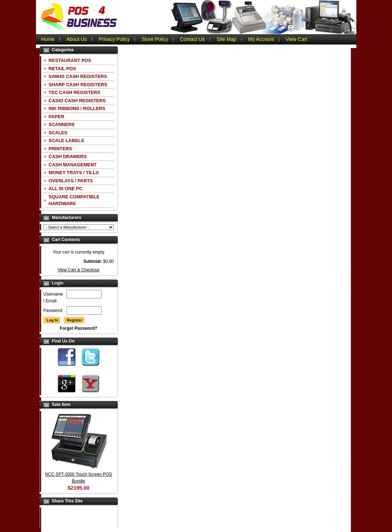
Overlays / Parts (71, 181)
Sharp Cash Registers (78, 85)
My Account (261, 39)
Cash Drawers (68, 157)
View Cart (297, 39)
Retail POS (62, 69)
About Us (77, 39)
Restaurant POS (70, 60)
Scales (58, 133)
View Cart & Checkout (79, 270)
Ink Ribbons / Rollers (77, 108)
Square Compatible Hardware (74, 200)
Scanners (62, 124)
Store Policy (155, 39)
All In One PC (66, 189)
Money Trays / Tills (74, 173)
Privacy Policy (114, 39)
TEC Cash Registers (75, 92)
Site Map (226, 39)
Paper (57, 117)
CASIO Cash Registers (77, 101)
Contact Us (192, 39)
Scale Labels (67, 140)
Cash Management (73, 165)
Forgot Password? (79, 328)
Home (48, 39)
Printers (61, 149)
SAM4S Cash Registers (78, 76)
